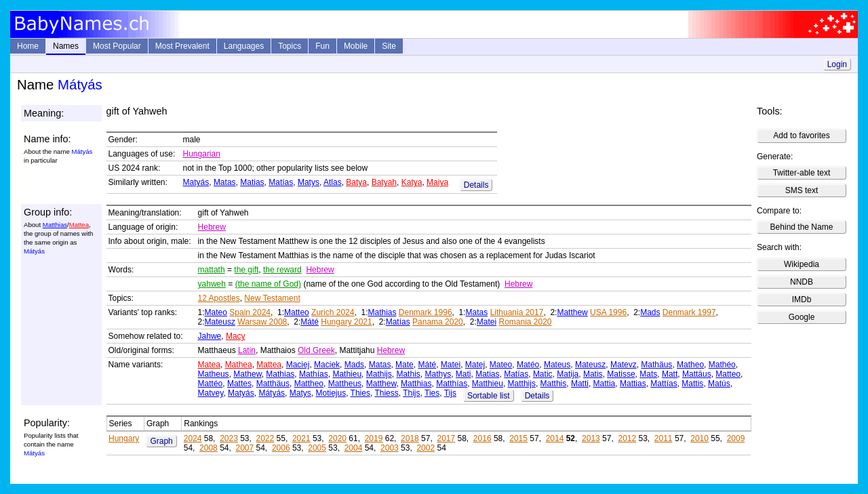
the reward (282, 270)
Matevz (624, 365)
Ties (432, 393)
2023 (229, 438)
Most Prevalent (182, 46)
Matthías (452, 384)
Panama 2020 (438, 322)
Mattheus (345, 384)
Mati (463, 374)
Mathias (382, 312)
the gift (246, 270)
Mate (405, 365)
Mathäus (656, 365)
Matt (670, 374)
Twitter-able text (802, 173)
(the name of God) (268, 284)
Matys (309, 182)
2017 (446, 438)
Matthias (55, 225)
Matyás (196, 182)
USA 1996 (608, 312)
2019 (374, 438)
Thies (360, 393)
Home (28, 46)
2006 (281, 448)
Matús (719, 384)
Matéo (528, 365)
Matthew (572, 312)
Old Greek (316, 350)
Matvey (211, 393)
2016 (482, 438)
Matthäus (273, 384)
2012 (627, 438)
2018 (410, 438)
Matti (580, 384)
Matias (252, 182)
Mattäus (697, 374)
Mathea (239, 365)
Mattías (664, 384)
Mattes (239, 384)
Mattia (605, 384)
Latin (247, 350)
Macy (236, 336)
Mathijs (379, 374)
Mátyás (272, 393)
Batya (356, 182)
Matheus (214, 374)
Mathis (408, 374)
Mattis (692, 384)
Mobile (356, 46)
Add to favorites (801, 136)
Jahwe (210, 336)
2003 (390, 448)
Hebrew (212, 227)
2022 (265, 438)
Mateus (557, 365)
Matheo (690, 365)
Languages (244, 46)
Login (837, 64)
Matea (209, 365)
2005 (317, 448)
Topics (290, 46)
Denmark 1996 (426, 312)
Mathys (438, 374)
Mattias (633, 384)
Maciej (298, 365)
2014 (555, 438)
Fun (322, 46)
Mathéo (722, 365)
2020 (337, 438)
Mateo (216, 312)
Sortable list (489, 396)
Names (66, 46)
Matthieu (488, 384)
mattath (212, 270)
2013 (591, 438)
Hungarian (202, 154)
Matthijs (522, 384)
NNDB (802, 282)
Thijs (411, 393)
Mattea (79, 225)
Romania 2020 (525, 322)
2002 (426, 448)
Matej (475, 365)
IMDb (802, 300)
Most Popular (117, 46)
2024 (193, 438)
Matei (487, 322)
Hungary (124, 438)
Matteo (297, 312)
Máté (310, 322)
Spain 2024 (250, 312)
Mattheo (309, 384)
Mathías (314, 374)
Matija (568, 374)
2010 (699, 438)
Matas (225, 182)
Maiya (437, 182)
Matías (281, 182)
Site (389, 46)
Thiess (386, 393)
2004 (354, 448)
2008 (209, 448)
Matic (543, 374)
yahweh (212, 284)
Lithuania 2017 (517, 312)
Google (802, 317)
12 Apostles (219, 298)
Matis (593, 374)
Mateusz (220, 322)
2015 (518, 438)
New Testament (272, 298)
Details (476, 185)
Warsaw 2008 (262, 322)
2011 (664, 438)
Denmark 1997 (689, 312)
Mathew (247, 374)
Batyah (384, 182)
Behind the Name (802, 227)
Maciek (327, 365)
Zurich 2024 (333, 312)
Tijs (450, 393)
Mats (648, 374)
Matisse (621, 374)
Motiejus (331, 393)
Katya (412, 182)
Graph (161, 441)
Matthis (554, 384)
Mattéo (211, 384)
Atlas (333, 182)
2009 (736, 438)
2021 (301, 438)
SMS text (802, 190)
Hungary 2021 (346, 322)
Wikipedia (802, 264)
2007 (244, 448)
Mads (650, 312)
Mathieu (347, 374)
